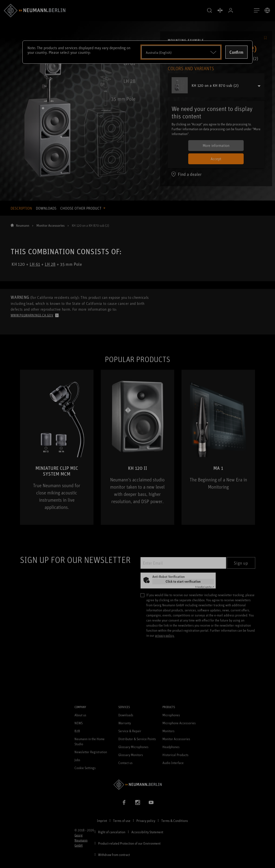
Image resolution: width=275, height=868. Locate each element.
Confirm (236, 52)
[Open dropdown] (181, 52)
